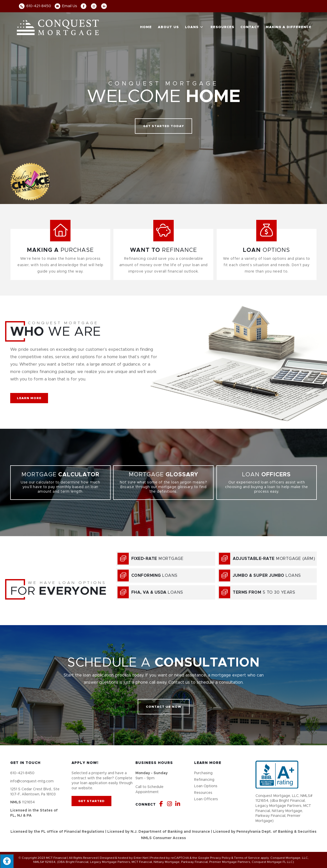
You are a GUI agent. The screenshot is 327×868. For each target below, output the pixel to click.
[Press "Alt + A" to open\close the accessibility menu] (7, 861)
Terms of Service (247, 858)
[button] (163, 126)
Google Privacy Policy (214, 858)
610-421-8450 (35, 6)
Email (66, 6)
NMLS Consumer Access (163, 838)
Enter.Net (141, 858)
